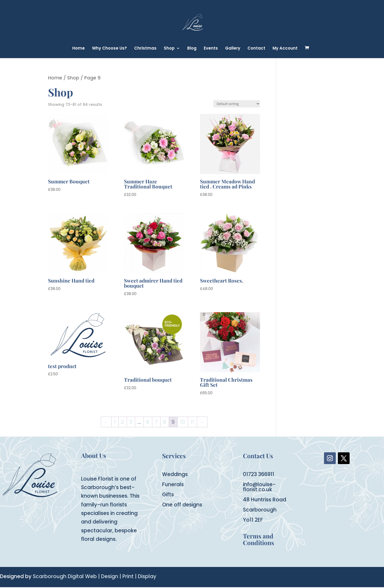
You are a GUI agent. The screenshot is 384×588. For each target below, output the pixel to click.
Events (211, 49)
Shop (169, 49)
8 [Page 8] (165, 422)
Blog (192, 49)
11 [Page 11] (192, 422)
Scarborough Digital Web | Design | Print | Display (95, 576)
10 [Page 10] (183, 422)
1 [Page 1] (115, 422)
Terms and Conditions (259, 539)
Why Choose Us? (109, 49)
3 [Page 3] (131, 422)
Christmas (145, 49)
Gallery (233, 49)
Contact (256, 49)
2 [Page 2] (123, 422)
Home (79, 49)
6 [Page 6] (148, 422)
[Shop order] (237, 104)
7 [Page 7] (156, 422)
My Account (285, 49)
